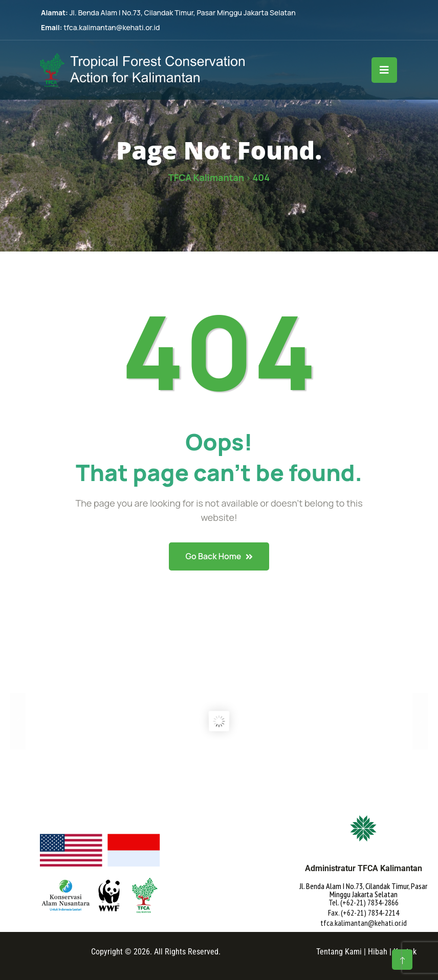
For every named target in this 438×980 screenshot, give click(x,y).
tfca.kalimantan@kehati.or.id (112, 27)
